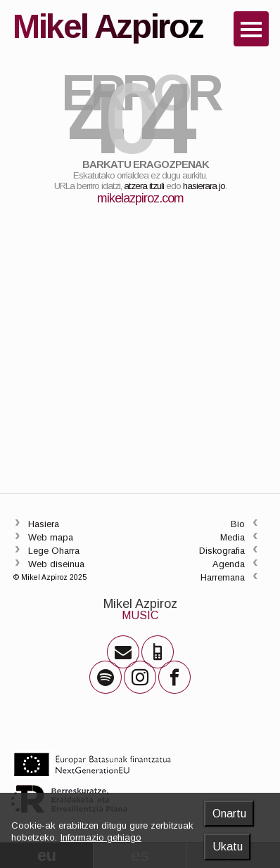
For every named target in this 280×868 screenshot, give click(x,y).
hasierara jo (204, 186)
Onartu (229, 814)
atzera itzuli (144, 186)
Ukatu (228, 847)
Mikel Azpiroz (140, 604)
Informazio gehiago (101, 837)
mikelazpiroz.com (140, 198)
